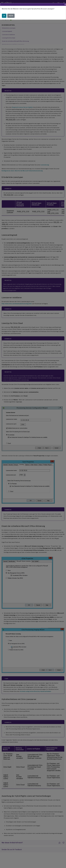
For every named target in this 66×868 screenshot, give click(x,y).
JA (4, 16)
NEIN (11, 16)
